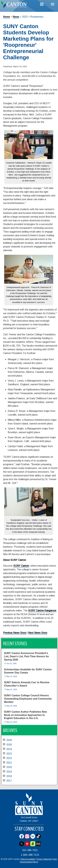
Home (6, 17)
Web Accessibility (28, 859)
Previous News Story (15, 633)
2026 (9, 740)
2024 (9, 749)
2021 (9, 763)
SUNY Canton (21, 566)
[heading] (15, 5)
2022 (9, 758)
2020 (9, 767)
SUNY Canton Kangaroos (42, 611)
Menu (53, 4)
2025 (9, 745)
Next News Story (38, 633)
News (16, 17)
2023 (9, 754)
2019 (9, 772)
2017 (9, 781)
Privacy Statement (44, 859)
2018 (9, 776)
